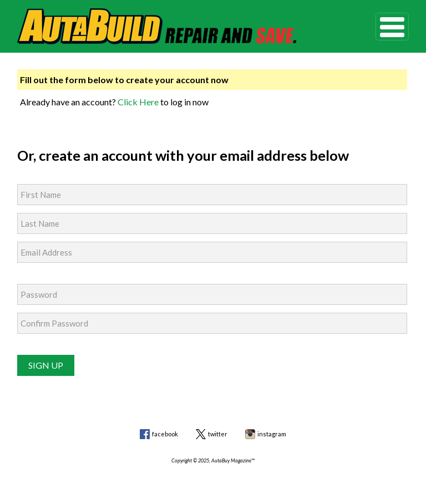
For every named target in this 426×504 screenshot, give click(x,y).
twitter (218, 434)
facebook (165, 434)
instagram (272, 434)
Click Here (138, 102)
